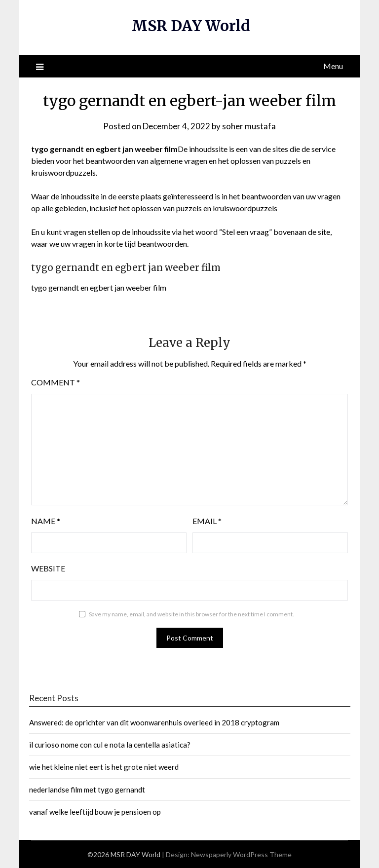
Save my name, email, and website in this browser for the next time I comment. (191, 614)
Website (48, 568)
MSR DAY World (191, 26)
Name (46, 520)
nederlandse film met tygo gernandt (87, 789)
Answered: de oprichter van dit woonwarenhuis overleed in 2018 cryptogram (154, 721)
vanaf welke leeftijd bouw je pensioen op (95, 811)
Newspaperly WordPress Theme (241, 854)
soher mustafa (249, 126)
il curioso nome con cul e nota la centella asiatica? (110, 744)
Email (207, 520)
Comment (56, 382)
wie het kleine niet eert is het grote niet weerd (104, 766)
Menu (333, 65)
